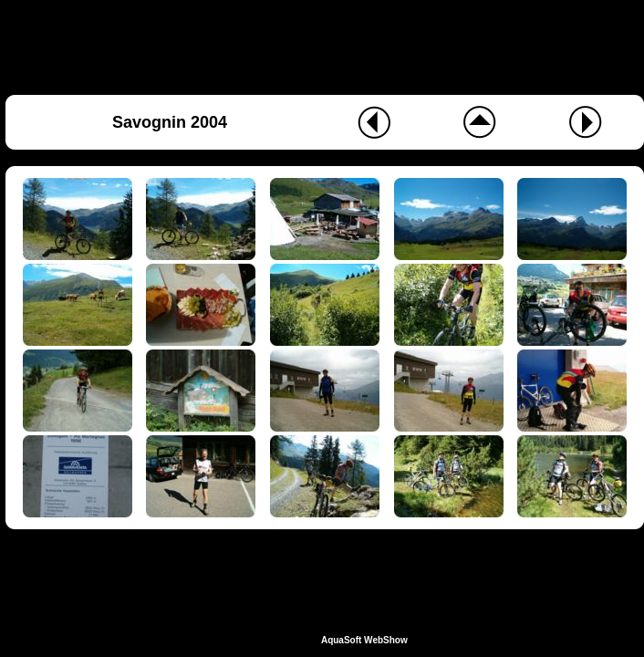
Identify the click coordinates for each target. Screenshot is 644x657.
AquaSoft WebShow (364, 640)
